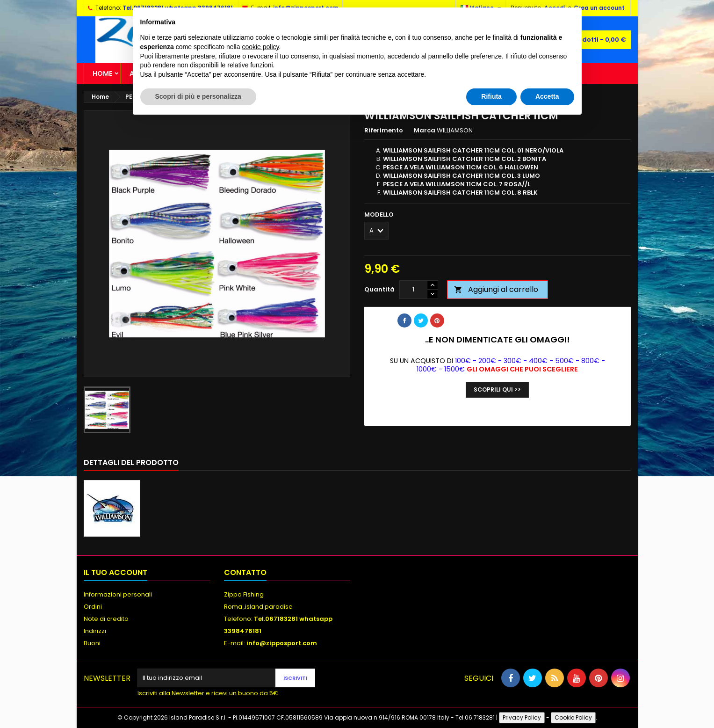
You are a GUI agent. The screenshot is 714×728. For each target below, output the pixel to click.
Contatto (245, 572)
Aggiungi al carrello (496, 289)
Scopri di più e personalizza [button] (198, 96)
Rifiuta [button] (491, 96)
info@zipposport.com (282, 643)
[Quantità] (413, 290)
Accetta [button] (547, 96)
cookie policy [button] (260, 47)
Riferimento (384, 131)
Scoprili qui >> (497, 389)
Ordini (93, 607)
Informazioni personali (118, 594)
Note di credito (106, 619)
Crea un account (599, 8)
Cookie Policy (573, 717)
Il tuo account (115, 572)
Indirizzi (95, 631)
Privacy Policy (522, 717)
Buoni (92, 643)
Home (102, 73)
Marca (425, 131)
